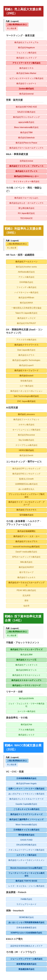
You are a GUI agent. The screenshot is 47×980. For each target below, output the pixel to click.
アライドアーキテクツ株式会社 (26, 63)
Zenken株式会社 (26, 89)
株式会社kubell (26, 376)
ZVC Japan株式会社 (26, 401)
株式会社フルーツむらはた (26, 198)
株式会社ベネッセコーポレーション (26, 391)
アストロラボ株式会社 (26, 340)
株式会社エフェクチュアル (26, 42)
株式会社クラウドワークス (26, 345)
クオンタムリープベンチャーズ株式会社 (26, 850)
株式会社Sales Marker (26, 73)
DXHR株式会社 (26, 282)
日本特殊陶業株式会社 (26, 778)
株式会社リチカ (26, 68)
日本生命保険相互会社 (26, 928)
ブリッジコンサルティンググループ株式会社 (26, 496)
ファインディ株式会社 (26, 287)
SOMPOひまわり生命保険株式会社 (26, 933)
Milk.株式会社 (26, 562)
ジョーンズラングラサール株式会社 (26, 959)
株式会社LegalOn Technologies (26, 360)
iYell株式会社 (26, 899)
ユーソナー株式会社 (26, 711)
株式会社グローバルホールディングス (26, 148)
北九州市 (26, 595)
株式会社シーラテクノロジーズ (26, 685)
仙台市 (26, 606)
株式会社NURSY (26, 567)
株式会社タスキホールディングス (26, 680)
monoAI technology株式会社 (26, 547)
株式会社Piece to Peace (26, 143)
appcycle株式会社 (26, 122)
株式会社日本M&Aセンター (26, 176)
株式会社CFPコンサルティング (26, 469)
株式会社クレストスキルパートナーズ (26, 799)
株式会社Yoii (26, 725)
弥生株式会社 (26, 381)
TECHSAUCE (26, 218)
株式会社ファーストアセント (26, 419)
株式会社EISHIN (26, 698)
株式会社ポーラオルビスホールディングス (26, 584)
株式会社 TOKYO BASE (26, 881)
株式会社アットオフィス (26, 665)
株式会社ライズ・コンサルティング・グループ (26, 503)
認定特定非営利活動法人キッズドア (26, 946)
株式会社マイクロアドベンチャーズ (26, 814)
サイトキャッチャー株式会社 (26, 181)
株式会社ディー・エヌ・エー (26, 536)
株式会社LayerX (26, 365)
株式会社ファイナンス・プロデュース (26, 166)
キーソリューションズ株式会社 (26, 430)
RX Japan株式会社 (26, 213)
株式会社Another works (26, 267)
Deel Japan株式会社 (26, 350)
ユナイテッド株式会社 (26, 855)
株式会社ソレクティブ (26, 58)
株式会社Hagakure (26, 48)
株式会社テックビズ (26, 318)
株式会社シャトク (26, 735)
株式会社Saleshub (26, 138)
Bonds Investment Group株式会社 (26, 868)
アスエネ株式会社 (26, 730)
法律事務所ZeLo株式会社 (26, 484)
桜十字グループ (26, 572)
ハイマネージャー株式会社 (26, 292)
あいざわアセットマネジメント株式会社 (26, 794)
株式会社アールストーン (26, 262)
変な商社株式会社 (26, 208)
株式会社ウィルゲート (26, 83)
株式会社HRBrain (26, 298)
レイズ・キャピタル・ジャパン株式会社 (26, 886)
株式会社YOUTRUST (26, 323)
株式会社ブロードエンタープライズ (26, 649)
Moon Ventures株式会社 (26, 825)
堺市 (26, 601)
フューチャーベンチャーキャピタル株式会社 (26, 874)
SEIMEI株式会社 (26, 917)
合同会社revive (26, 161)
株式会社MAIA (26, 303)
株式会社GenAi (26, 455)
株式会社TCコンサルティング (26, 117)
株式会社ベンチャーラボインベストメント (26, 861)
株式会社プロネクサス (26, 510)
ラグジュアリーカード (26, 904)
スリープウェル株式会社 (26, 445)
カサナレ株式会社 (26, 425)
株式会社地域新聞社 (26, 531)
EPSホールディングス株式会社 (26, 557)
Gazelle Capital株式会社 (26, 804)
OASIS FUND (26, 840)
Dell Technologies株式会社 (26, 396)
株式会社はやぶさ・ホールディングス (26, 203)
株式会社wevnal (26, 94)
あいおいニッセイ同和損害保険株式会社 (26, 922)
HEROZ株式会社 (26, 450)
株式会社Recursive (26, 435)
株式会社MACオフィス (26, 670)
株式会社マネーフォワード (26, 370)
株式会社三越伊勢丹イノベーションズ (26, 819)
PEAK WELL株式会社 (26, 590)
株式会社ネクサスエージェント (26, 675)
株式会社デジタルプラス (26, 541)
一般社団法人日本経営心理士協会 (26, 308)
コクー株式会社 (26, 386)
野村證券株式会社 (26, 835)
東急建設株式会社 (26, 969)
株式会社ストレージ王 (26, 660)
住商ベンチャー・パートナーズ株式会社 (26, 789)
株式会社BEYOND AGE (26, 107)
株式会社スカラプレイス (26, 171)
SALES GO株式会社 (26, 112)
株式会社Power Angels (26, 784)
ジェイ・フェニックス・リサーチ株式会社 (26, 705)
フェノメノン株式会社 (26, 53)
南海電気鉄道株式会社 (26, 964)
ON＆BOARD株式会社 (26, 845)
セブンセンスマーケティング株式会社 (26, 78)
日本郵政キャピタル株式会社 (26, 830)
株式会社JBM (26, 655)
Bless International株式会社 (26, 127)
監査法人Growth (26, 479)
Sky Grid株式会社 (26, 440)
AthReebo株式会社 (26, 272)
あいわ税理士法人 (26, 489)
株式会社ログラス (26, 355)
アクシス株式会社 (26, 277)
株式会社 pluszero (26, 414)
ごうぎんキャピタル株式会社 (26, 809)
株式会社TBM (26, 132)
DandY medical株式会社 (26, 552)
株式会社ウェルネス (26, 577)
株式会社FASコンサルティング (26, 474)
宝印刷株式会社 (26, 515)
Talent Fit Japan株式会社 (26, 313)
